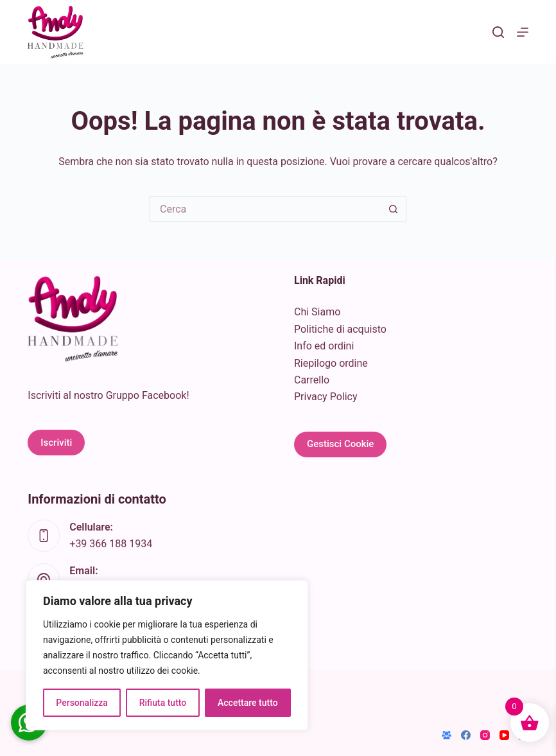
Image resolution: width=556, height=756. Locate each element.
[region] (167, 655)
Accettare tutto (248, 703)
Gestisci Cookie (340, 444)
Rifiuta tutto (163, 703)
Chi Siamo (317, 312)
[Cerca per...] (265, 209)
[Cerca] (498, 32)
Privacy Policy (326, 397)
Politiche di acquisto (340, 329)
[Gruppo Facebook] (447, 735)
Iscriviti (56, 443)
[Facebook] (466, 735)
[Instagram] (485, 735)
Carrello (312, 380)
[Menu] (523, 32)
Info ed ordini (324, 346)
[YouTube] (504, 735)
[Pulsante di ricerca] (394, 209)
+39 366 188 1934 (111, 544)
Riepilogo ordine (331, 363)
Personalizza (82, 703)
